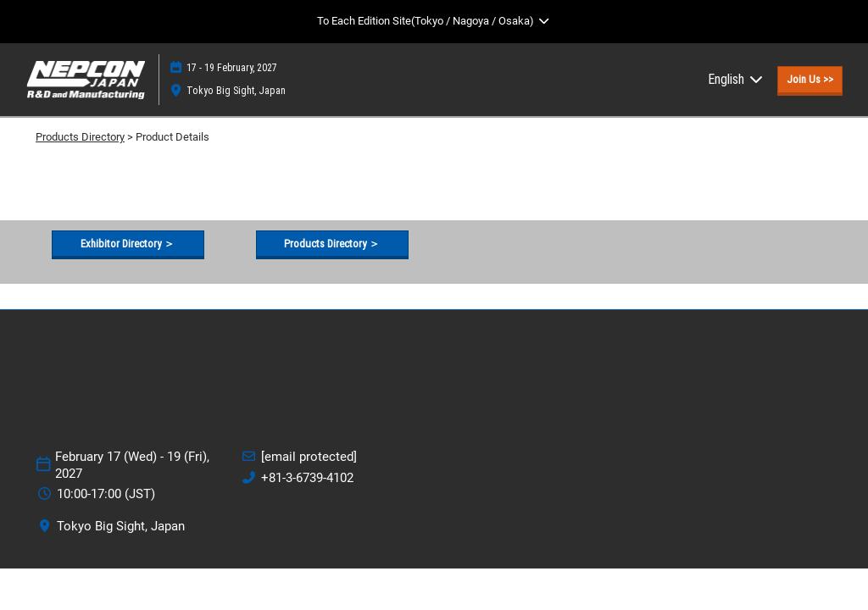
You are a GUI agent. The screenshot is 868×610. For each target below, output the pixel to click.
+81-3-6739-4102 (307, 478)
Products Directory (80, 137)
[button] (810, 80)
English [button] (736, 79)
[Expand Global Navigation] (434, 21)
